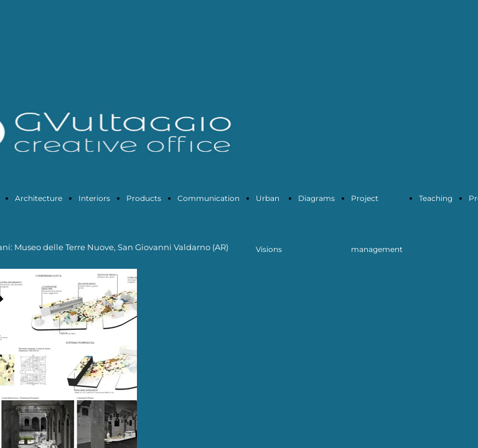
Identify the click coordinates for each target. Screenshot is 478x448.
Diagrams (316, 198)
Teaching (436, 198)
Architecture (39, 198)
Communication (209, 198)
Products (144, 198)
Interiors (94, 198)
